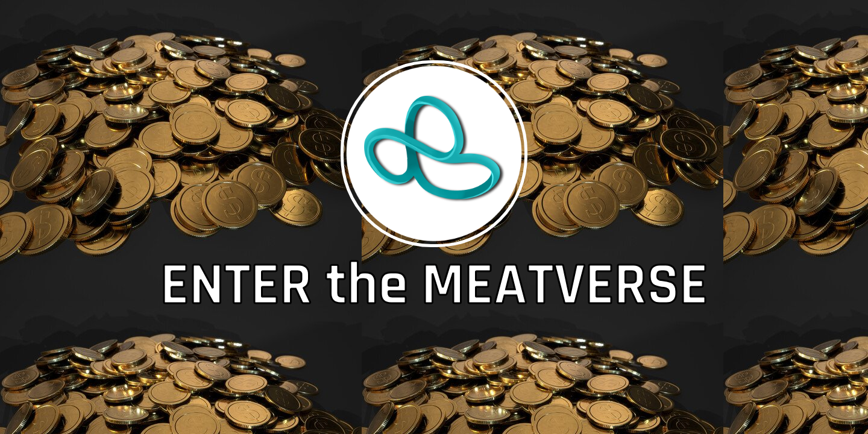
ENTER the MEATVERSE (434, 286)
